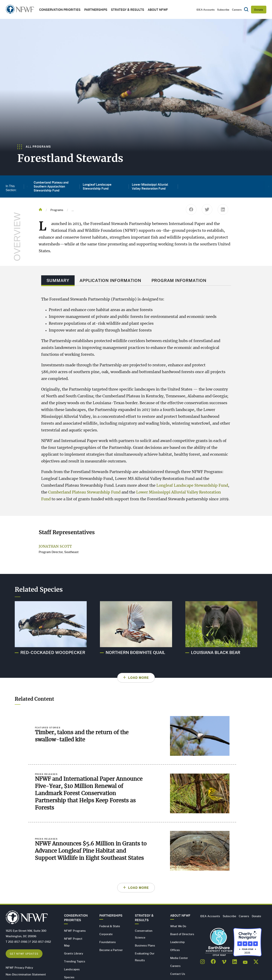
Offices (175, 950)
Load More (139, 678)
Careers (237, 10)
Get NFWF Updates (24, 954)
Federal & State (110, 926)
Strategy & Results (127, 10)
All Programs (34, 146)
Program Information (179, 280)
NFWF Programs (75, 931)
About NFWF (180, 915)
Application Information (110, 280)
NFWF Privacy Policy (19, 968)
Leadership (177, 942)
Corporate (106, 934)
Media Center (179, 958)
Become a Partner (111, 950)
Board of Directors (182, 934)
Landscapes (72, 969)
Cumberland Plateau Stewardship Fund (84, 492)
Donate (259, 10)
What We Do (178, 926)
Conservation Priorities (76, 918)
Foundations (108, 942)
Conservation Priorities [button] (60, 10)
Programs (57, 210)
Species (69, 977)
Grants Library (74, 953)
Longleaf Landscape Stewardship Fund (192, 486)
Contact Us (178, 974)
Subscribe (223, 10)
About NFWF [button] (158, 10)
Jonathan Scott (55, 547)
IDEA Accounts (206, 10)
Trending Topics (75, 961)
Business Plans (145, 945)
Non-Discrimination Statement (26, 974)
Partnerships (96, 10)
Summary (58, 280)
